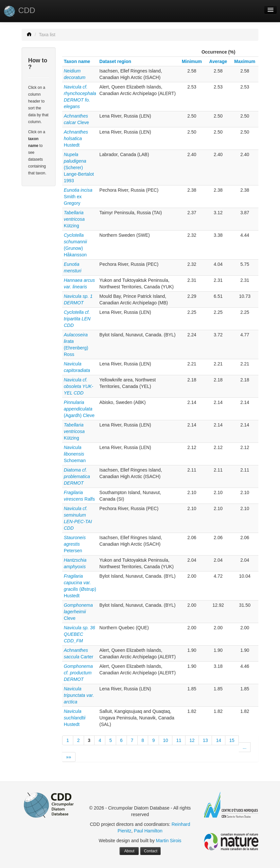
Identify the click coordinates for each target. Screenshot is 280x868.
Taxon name (77, 61)
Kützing (74, 219)
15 (232, 740)
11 (179, 740)
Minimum (192, 61)
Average (218, 61)
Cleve (78, 612)
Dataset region (115, 61)
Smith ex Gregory (78, 197)
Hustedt (76, 138)
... (245, 747)
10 (166, 740)
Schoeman (75, 454)
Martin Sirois (169, 841)
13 (205, 740)
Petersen (75, 544)
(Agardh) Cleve (79, 409)
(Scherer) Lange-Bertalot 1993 (79, 168)
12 (192, 740)
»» (69, 757)
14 (219, 740)
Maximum (245, 61)
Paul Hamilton (148, 831)
